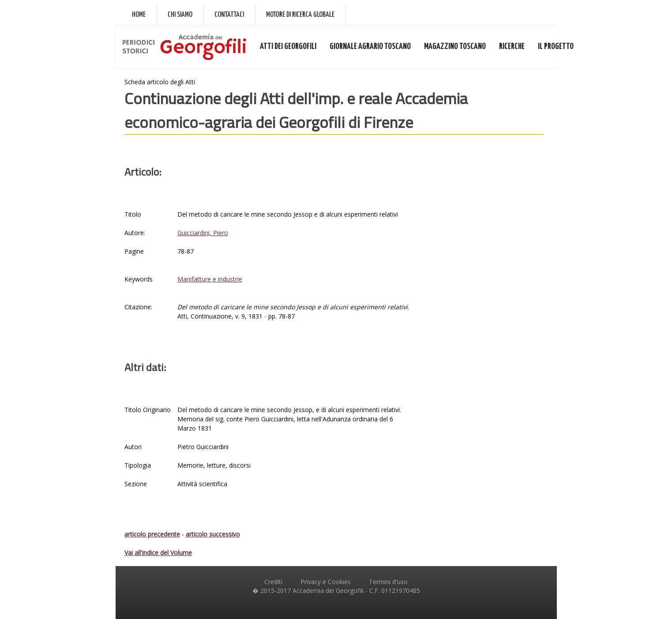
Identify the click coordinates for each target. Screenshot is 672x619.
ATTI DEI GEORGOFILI (288, 47)
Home (139, 15)
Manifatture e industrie (210, 279)
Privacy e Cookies (326, 582)
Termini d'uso (388, 582)
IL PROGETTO (556, 47)
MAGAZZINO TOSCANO (455, 47)
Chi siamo (180, 15)
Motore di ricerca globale (300, 15)
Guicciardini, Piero (203, 233)
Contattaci (229, 15)
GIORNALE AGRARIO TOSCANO (370, 47)
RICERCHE (512, 47)
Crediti (273, 582)
